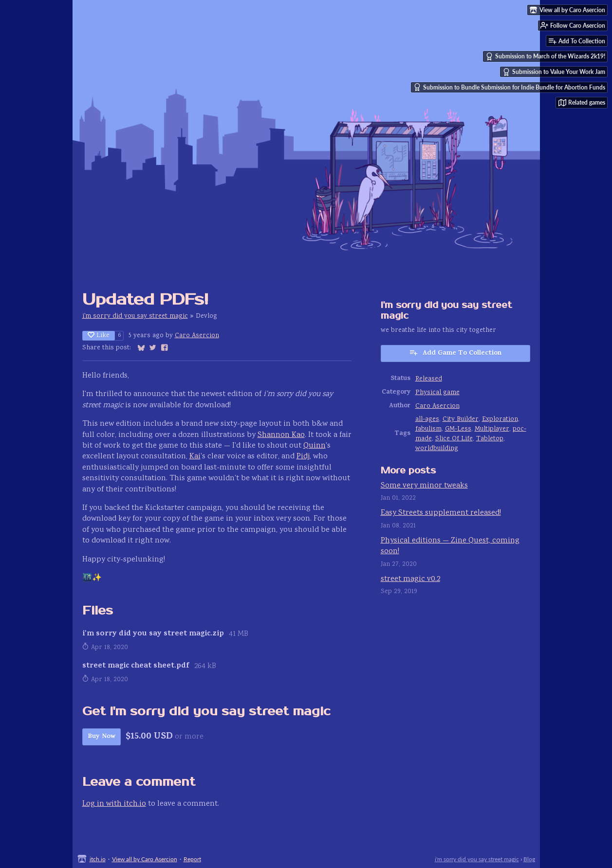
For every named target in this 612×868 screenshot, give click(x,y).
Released (429, 379)
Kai (195, 457)
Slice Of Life (454, 439)
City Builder (461, 419)
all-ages (427, 419)
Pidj (303, 457)
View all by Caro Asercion (145, 859)
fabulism (428, 429)
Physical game (437, 393)
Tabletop (490, 439)
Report (192, 859)
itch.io (98, 859)
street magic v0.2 (410, 579)
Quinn (315, 446)
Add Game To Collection (455, 353)
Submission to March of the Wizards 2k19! (545, 56)
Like (99, 336)
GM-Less (458, 429)
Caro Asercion (197, 336)
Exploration (500, 419)
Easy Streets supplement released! (441, 513)
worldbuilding (437, 449)
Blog (529, 859)
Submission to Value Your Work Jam (554, 72)
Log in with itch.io (114, 804)
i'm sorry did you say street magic (135, 316)
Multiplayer (492, 429)
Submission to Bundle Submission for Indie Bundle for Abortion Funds (509, 87)
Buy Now (102, 737)
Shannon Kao (281, 435)
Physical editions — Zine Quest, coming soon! (450, 546)
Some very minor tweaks (424, 486)
